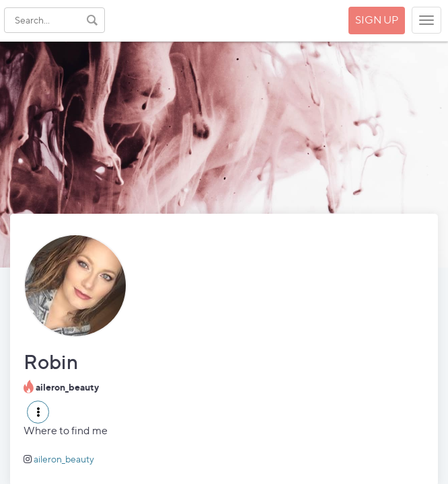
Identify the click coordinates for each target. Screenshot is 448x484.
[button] (38, 412)
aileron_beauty (64, 459)
